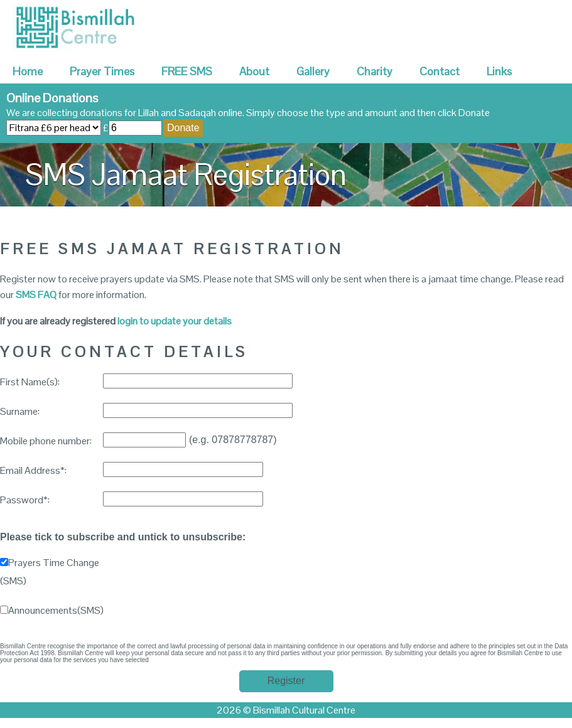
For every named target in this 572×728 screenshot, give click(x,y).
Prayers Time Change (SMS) (50, 572)
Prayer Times (102, 71)
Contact (440, 71)
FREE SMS (187, 71)
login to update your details (175, 321)
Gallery (313, 71)
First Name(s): (30, 382)
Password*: (25, 500)
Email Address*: (33, 470)
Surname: (20, 411)
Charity (375, 71)
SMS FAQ (36, 295)
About (254, 71)
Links (499, 71)
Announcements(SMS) (52, 610)
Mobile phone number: (46, 441)
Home (28, 71)
